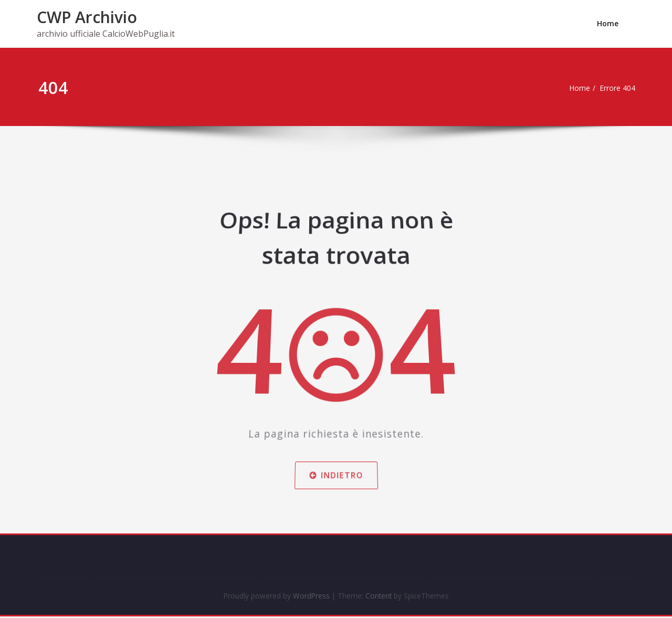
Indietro (336, 467)
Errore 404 (619, 88)
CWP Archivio (87, 17)
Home (608, 23)
